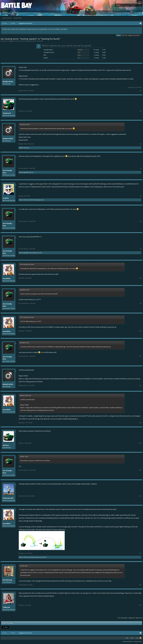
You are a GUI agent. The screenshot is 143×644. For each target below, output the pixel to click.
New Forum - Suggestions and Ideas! (131, 35)
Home (132, 638)
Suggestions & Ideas (15, 41)
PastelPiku (34, 253)
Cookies (119, 35)
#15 (140, 470)
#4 (141, 168)
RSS (140, 638)
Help (127, 638)
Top (137, 638)
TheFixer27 (7, 113)
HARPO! (21, 148)
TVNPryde (6, 607)
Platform (9, 5)
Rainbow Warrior (36, 557)
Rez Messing (35, 200)
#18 (140, 585)
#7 (141, 249)
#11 (140, 356)
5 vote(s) (96, 52)
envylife (6, 198)
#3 (141, 144)
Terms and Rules (127, 641)
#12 (140, 385)
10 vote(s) (96, 50)
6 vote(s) (96, 55)
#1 (141, 91)
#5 (141, 196)
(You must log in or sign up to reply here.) (130, 618)
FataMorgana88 (24, 172)
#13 (140, 423)
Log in (140, 1)
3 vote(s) (96, 58)
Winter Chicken (24, 200)
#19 (140, 605)
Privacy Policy (138, 641)
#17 (140, 553)
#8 (141, 278)
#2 (141, 111)
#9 (141, 303)
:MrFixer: (6, 445)
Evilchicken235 (8, 498)
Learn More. (64, 29)
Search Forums (7, 18)
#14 (140, 443)
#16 (140, 496)
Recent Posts (18, 18)
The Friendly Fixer (7, 172)
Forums (5, 13)
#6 (141, 221)
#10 (140, 331)
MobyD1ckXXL (32, 41)
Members (15, 13)
